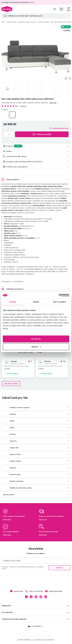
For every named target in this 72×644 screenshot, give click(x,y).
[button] (36, 146)
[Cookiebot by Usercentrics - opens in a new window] (59, 295)
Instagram (31, 597)
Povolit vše (36, 339)
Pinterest (41, 597)
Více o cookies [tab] (59, 302)
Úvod (3, 22)
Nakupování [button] (6, 606)
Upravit (36, 347)
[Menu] (69, 9)
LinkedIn (46, 597)
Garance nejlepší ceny (61, 128)
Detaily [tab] (36, 302)
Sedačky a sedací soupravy (27, 22)
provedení (7, 368)
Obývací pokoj (11, 22)
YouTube (36, 597)
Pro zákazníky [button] (7, 612)
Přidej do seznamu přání (70, 78)
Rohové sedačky (43, 22)
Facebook (26, 597)
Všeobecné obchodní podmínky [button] (14, 619)
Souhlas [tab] (13, 302)
